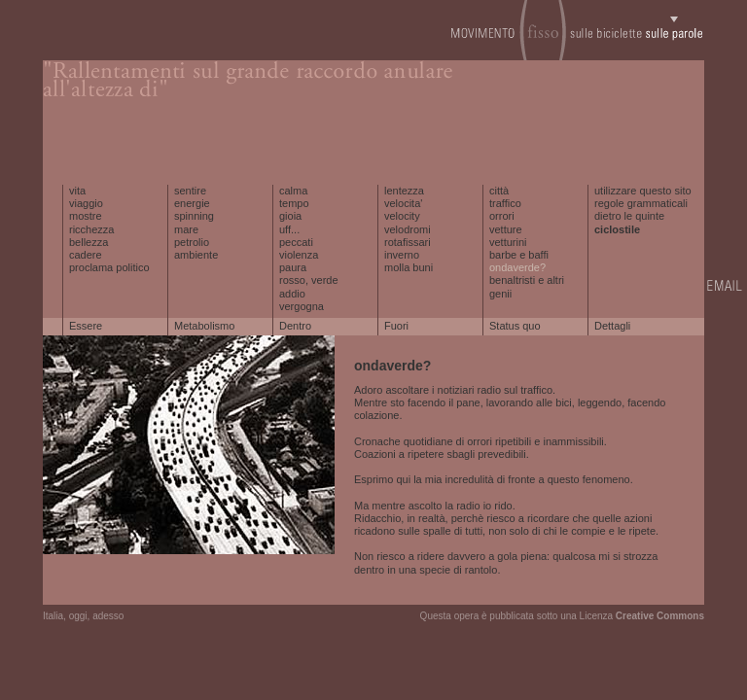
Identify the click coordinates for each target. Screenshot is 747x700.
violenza (299, 255)
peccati (296, 242)
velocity (402, 216)
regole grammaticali (641, 203)
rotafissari (408, 242)
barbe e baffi (519, 255)
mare (186, 229)
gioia (290, 216)
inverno (402, 255)
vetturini (508, 242)
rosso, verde (309, 280)
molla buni (409, 267)
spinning (194, 216)
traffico (505, 203)
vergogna (302, 306)
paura (293, 267)
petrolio (192, 242)
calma (293, 191)
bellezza (89, 242)
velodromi (408, 229)
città (499, 191)
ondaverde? (517, 267)
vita (77, 191)
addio (292, 294)
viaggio (86, 203)
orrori (502, 216)
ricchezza (91, 229)
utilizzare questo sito (643, 191)
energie (192, 203)
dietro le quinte (629, 216)
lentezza (404, 191)
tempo (294, 203)
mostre (86, 216)
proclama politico (109, 267)
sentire (190, 191)
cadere (86, 255)
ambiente (196, 255)
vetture (506, 229)
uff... (289, 229)
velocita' (403, 203)
